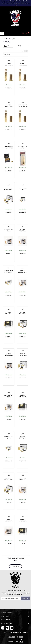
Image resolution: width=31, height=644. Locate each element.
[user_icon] (26, 34)
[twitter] (12, 628)
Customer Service (15, 613)
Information (15, 616)
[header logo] (16, 18)
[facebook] (3, 628)
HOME (4, 39)
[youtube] (7, 628)
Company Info (15, 620)
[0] (29, 34)
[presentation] (14, 604)
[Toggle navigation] (2, 33)
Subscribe (25, 598)
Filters (8, 46)
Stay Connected (15, 624)
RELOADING (8, 39)
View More (15, 566)
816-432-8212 (22, 1)
